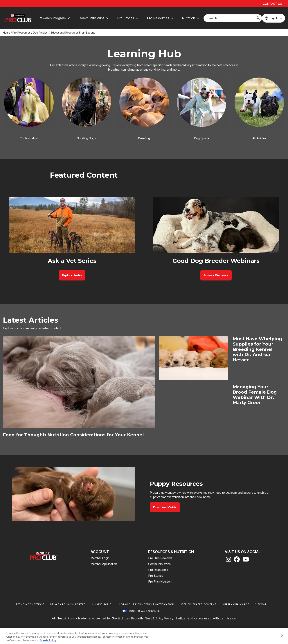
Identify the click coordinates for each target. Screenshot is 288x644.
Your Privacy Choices (144, 611)
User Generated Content (198, 604)
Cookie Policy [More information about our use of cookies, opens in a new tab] (48, 640)
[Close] (282, 636)
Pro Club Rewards (160, 558)
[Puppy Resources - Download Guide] (165, 507)
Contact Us (272, 4)
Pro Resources (21, 33)
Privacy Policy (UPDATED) (68, 604)
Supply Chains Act (236, 604)
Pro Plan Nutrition (160, 581)
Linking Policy (103, 604)
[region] (144, 636)
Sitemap (261, 604)
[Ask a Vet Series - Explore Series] (72, 275)
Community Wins (159, 564)
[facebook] (237, 560)
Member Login (100, 558)
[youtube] (246, 560)
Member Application (104, 564)
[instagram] (228, 560)
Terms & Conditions (30, 604)
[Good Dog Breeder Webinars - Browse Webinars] (216, 275)
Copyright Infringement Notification (147, 604)
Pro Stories (156, 576)
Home (7, 33)
